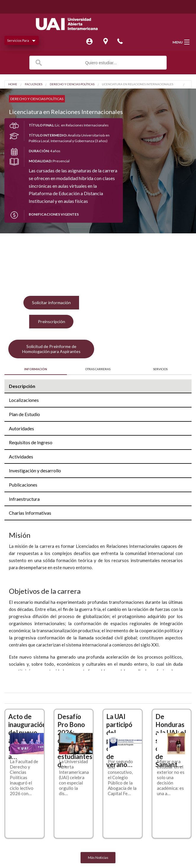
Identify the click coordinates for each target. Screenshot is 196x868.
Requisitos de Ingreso (31, 442)
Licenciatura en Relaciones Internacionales (138, 84)
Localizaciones (24, 400)
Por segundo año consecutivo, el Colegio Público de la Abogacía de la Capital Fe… (122, 777)
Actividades (21, 457)
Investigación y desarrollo (35, 470)
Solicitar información (51, 303)
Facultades (34, 84)
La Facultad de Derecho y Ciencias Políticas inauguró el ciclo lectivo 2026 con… (24, 777)
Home (13, 84)
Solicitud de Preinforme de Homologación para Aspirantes (51, 349)
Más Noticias (98, 857)
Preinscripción (52, 321)
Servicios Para (18, 40)
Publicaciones (23, 485)
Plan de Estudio (24, 414)
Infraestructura (24, 499)
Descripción (22, 386)
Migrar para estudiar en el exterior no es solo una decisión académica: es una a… (171, 777)
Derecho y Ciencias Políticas (72, 84)
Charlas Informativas (30, 513)
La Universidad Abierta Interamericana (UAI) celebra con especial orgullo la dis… (74, 777)
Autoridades (21, 428)
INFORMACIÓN (36, 369)
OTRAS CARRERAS (98, 369)
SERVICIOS (160, 369)
